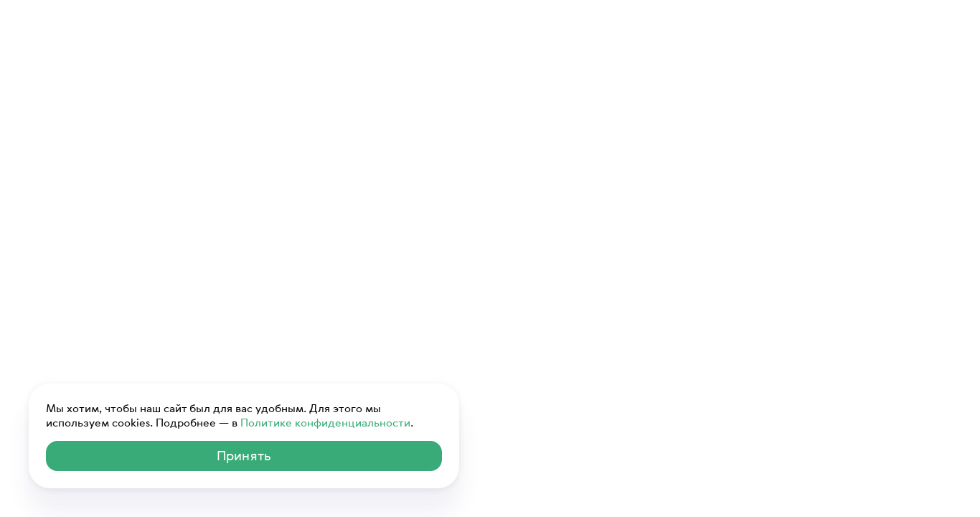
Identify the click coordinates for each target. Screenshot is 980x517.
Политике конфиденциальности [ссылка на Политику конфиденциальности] (325, 422)
